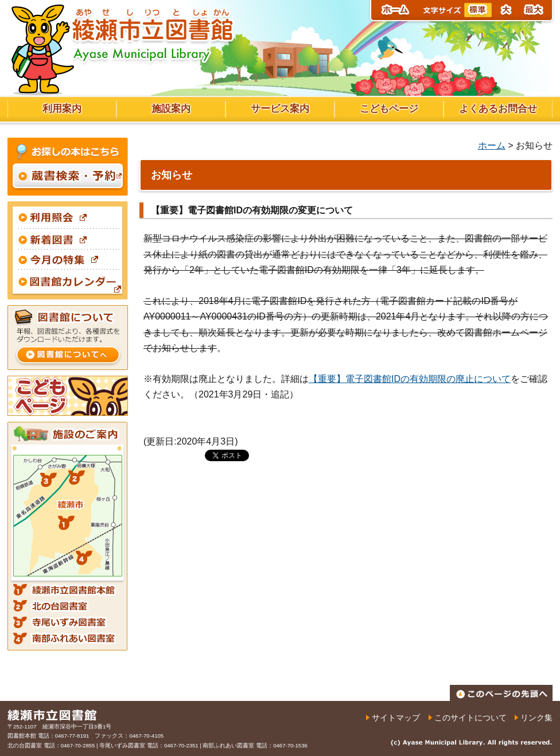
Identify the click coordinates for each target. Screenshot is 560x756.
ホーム (492, 145)
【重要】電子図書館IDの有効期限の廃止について (410, 379)
